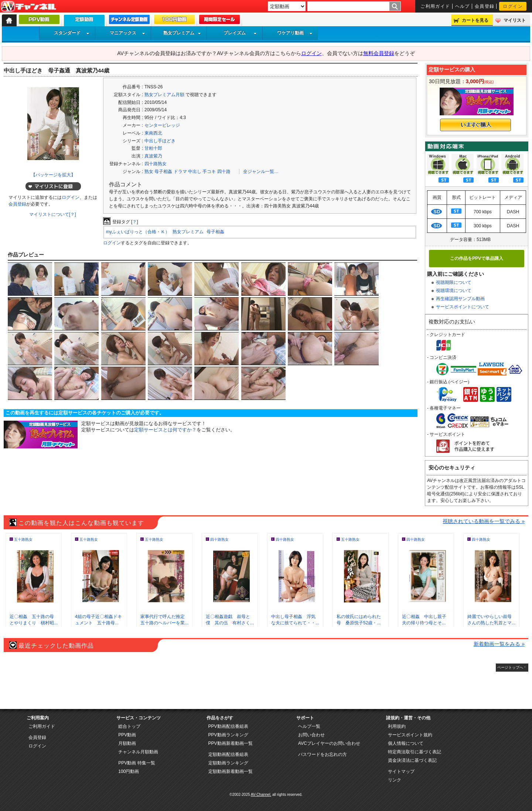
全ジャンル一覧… (261, 172)
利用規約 (397, 726)
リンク (395, 780)
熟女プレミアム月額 (164, 95)
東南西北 (153, 133)
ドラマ (180, 172)
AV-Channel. (261, 795)
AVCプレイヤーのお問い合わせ (329, 743)
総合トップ (129, 726)
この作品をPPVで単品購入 (477, 258)
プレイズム (240, 33)
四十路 (224, 172)
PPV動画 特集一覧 (137, 763)
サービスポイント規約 (410, 735)
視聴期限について (454, 282)
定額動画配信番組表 (228, 754)
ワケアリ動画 (295, 33)
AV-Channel (28, 7)
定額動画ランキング (228, 763)
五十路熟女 (23, 539)
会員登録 (485, 6)
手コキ (209, 172)
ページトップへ (510, 667)
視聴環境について (454, 291)
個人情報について (406, 743)
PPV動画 (127, 735)
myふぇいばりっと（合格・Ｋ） (138, 232)
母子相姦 (163, 172)
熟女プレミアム (182, 33)
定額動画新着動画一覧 (231, 771)
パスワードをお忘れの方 (323, 754)
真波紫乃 (153, 156)
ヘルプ (463, 6)
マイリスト (515, 20)
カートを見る (475, 20)
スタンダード (72, 33)
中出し (195, 172)
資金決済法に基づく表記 (412, 760)
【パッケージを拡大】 (53, 175)
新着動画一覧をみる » (499, 644)
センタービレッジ (162, 125)
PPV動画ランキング (228, 735)
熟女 (149, 172)
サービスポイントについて (463, 307)
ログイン (513, 6)
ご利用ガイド (435, 6)
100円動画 (129, 771)
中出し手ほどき (160, 141)
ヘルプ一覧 (309, 726)
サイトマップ (401, 771)
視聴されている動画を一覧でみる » (484, 521)
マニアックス (127, 33)
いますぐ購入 (475, 125)
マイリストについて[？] (53, 214)
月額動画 (127, 743)
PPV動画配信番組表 (228, 726)
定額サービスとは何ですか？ (165, 430)
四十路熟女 (156, 164)
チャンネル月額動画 (138, 752)
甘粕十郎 (153, 148)
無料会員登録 (379, 53)
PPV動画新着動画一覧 (231, 743)
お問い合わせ (311, 735)
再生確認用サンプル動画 (460, 299)
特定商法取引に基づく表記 (415, 752)
